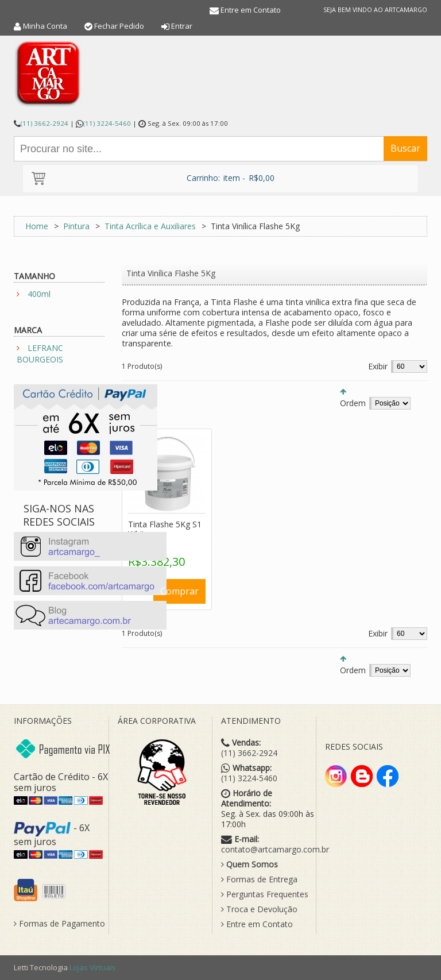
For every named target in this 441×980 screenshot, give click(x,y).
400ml (39, 294)
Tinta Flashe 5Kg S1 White (165, 529)
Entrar (182, 26)
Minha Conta (45, 26)
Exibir (378, 366)
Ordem (353, 403)
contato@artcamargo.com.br (275, 850)
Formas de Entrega (259, 879)
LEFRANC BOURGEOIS (40, 354)
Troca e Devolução (259, 909)
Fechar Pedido (119, 26)
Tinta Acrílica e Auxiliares (150, 226)
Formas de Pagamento (59, 924)
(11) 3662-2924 (45, 123)
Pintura (76, 226)
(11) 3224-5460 (107, 123)
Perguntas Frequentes (265, 894)
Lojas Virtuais (93, 967)
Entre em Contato (251, 10)
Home (37, 226)
